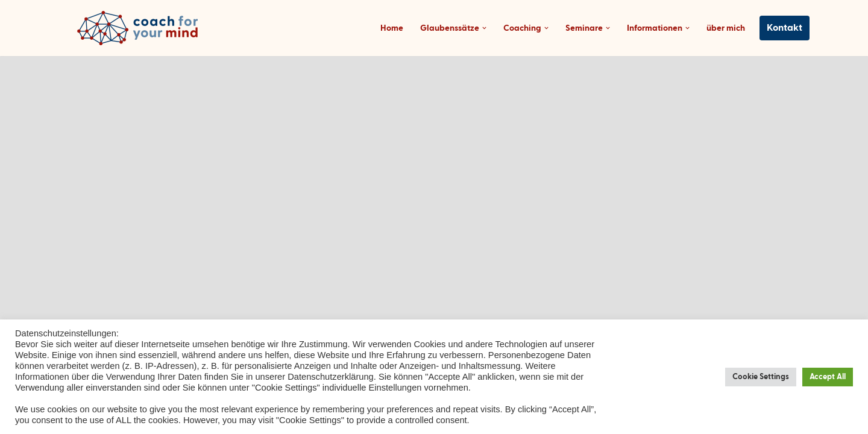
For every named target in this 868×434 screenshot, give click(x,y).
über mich (729, 28)
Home (427, 28)
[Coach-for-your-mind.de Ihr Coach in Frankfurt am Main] (140, 28)
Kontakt (785, 28)
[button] (508, 28)
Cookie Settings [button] (766, 377)
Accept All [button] (829, 377)
